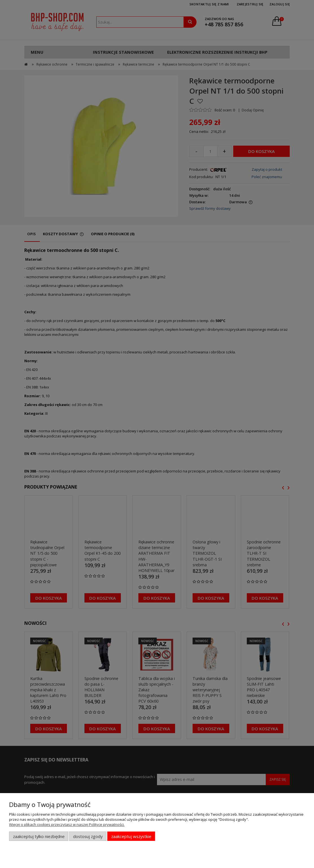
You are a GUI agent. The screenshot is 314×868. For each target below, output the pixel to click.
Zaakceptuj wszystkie (131, 836)
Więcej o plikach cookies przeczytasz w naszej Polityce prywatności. (67, 824)
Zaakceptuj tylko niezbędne (39, 836)
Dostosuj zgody (88, 836)
